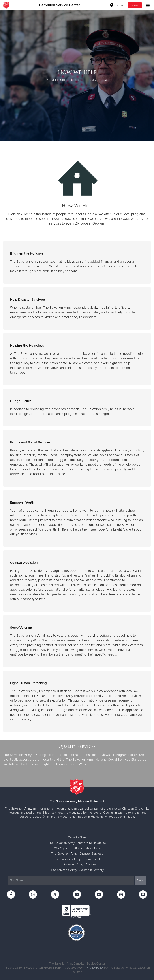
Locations (118, 5)
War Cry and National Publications (77, 848)
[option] (77, 76)
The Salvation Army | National (77, 864)
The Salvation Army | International (77, 859)
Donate (135, 5)
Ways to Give (77, 837)
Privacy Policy (95, 968)
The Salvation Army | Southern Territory (77, 870)
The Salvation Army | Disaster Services (77, 854)
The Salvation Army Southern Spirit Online (77, 843)
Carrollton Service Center (59, 5)
